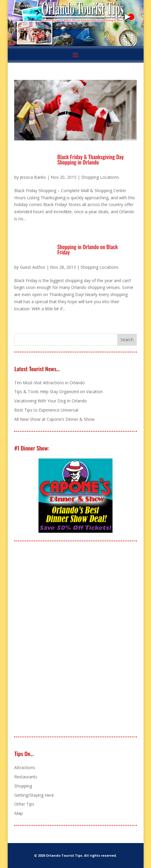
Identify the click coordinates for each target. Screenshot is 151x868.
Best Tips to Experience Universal (46, 410)
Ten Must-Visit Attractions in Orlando (50, 383)
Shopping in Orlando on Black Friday (87, 249)
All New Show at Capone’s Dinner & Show (54, 419)
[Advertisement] (59, 639)
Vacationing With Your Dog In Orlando (51, 401)
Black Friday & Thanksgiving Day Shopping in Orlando (90, 159)
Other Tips (24, 804)
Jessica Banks (33, 177)
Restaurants (26, 777)
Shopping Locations (100, 177)
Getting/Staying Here (34, 795)
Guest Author (33, 267)
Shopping (23, 786)
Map (19, 813)
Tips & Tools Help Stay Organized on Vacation (58, 392)
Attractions (25, 767)
